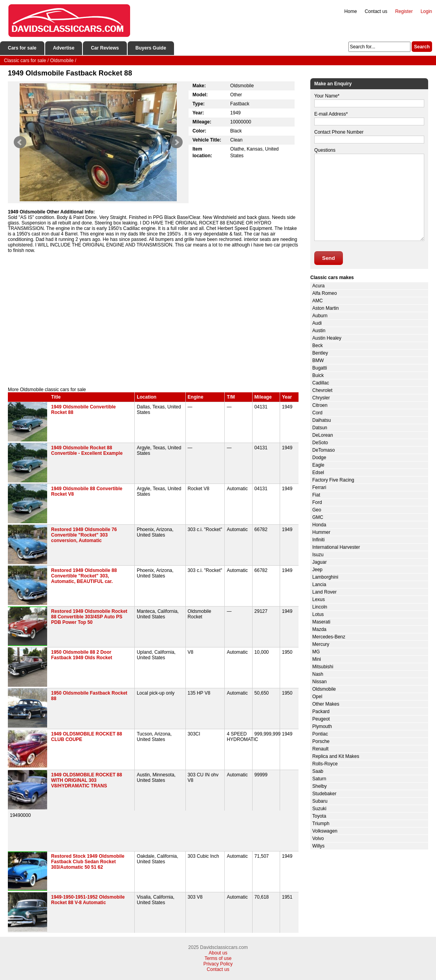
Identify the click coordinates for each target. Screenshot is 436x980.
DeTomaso (323, 450)
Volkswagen (325, 831)
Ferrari (319, 487)
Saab (318, 771)
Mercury (321, 644)
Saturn (319, 779)
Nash (318, 674)
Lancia (319, 585)
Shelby (320, 786)
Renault (320, 749)
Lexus (319, 599)
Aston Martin (325, 308)
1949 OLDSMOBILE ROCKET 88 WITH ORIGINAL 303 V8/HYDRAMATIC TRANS (87, 780)
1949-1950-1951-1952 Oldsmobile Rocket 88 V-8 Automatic (88, 900)
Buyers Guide (151, 48)
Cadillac (321, 383)
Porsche (321, 741)
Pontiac (320, 734)
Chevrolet (322, 390)
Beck (318, 346)
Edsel (318, 473)
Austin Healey (327, 338)
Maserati (321, 622)
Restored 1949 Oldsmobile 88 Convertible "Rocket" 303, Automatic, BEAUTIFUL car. (84, 576)
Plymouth (322, 726)
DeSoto (320, 443)
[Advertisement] (153, 320)
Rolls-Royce (325, 764)
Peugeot (321, 719)
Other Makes (326, 704)
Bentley (320, 353)
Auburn (320, 316)
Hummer (321, 532)
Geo (317, 510)
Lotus (318, 614)
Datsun (320, 428)
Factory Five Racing (333, 480)
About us (218, 953)
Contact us (376, 11)
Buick (318, 375)
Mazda (319, 629)
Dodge (319, 458)
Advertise (64, 48)
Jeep (317, 570)
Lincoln (320, 607)
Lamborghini (325, 577)
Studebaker (324, 794)
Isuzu (318, 555)
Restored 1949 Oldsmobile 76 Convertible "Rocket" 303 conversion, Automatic (84, 535)
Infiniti (318, 540)
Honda (319, 525)
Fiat (316, 495)
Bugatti (320, 368)
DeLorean (323, 435)
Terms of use (218, 958)
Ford (317, 502)
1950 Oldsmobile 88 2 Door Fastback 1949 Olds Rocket (82, 655)
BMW (318, 360)
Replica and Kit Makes (336, 756)
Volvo (318, 838)
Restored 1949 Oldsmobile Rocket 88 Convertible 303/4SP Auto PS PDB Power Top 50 (89, 617)
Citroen (320, 405)
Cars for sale (22, 48)
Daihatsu (322, 420)
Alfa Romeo (325, 293)
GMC (318, 517)
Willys (318, 846)
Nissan (320, 682)
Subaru (320, 801)
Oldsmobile (324, 689)
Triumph (321, 824)
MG (316, 652)
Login (426, 11)
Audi (317, 323)
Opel (317, 697)
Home (351, 11)
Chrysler (321, 398)
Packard (321, 712)
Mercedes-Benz (329, 637)
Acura (318, 286)
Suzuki (319, 809)
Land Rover (324, 592)
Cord (317, 413)
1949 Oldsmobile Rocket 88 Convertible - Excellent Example (87, 450)
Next (176, 142)
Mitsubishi (323, 667)
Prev (20, 142)
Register (404, 11)
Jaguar (320, 562)
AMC (318, 301)
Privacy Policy (218, 964)
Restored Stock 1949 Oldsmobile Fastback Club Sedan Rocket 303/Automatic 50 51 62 (88, 862)
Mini (317, 659)
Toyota (319, 816)
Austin (319, 331)
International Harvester (336, 547)
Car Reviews (105, 48)
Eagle (318, 465)
